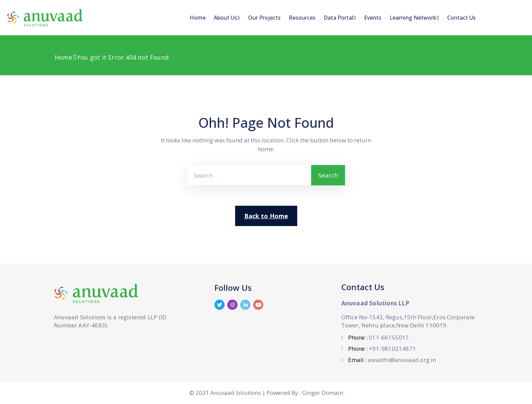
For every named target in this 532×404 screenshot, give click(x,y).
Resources (302, 18)
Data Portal (340, 18)
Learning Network (414, 18)
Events (373, 18)
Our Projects (264, 18)
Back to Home (266, 216)
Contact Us (461, 18)
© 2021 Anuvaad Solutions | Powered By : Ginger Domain (266, 393)
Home (198, 18)
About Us (227, 18)
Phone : (378, 337)
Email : (392, 360)
